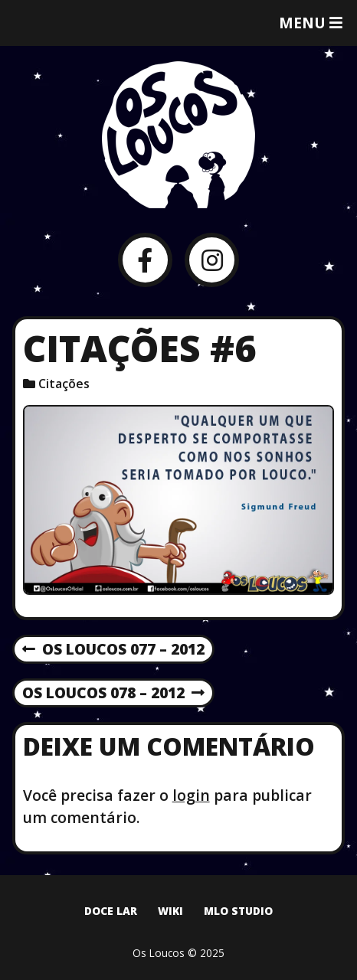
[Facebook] (145, 260)
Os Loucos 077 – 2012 (113, 650)
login (191, 795)
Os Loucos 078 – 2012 (113, 694)
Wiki (170, 911)
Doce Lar (111, 911)
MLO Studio (238, 911)
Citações (64, 384)
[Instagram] (212, 260)
